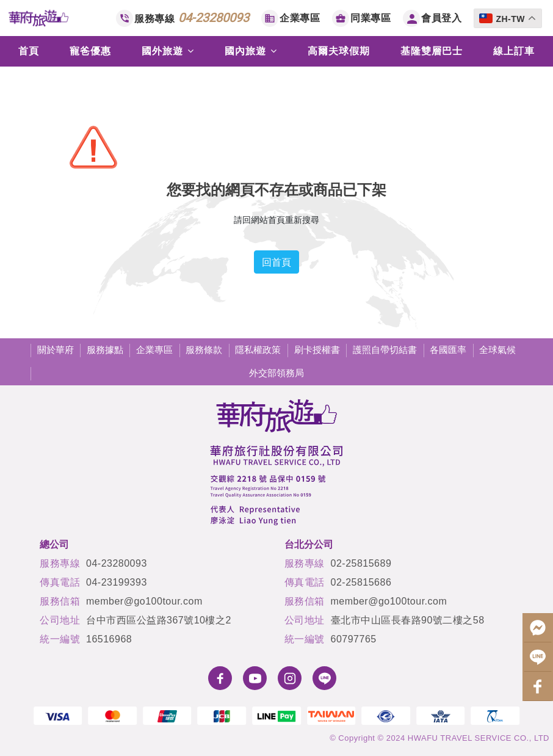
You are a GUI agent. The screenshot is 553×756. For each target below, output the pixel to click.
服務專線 (192, 18)
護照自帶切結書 (385, 350)
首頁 (29, 51)
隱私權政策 (258, 350)
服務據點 (105, 350)
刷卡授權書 (317, 350)
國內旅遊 (251, 51)
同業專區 (370, 18)
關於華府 (56, 350)
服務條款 (204, 350)
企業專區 (300, 18)
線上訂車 (514, 51)
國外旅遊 (168, 51)
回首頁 (276, 262)
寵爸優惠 (90, 51)
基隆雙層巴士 (432, 51)
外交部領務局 (276, 373)
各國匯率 (448, 350)
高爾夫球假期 (339, 51)
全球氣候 (497, 350)
